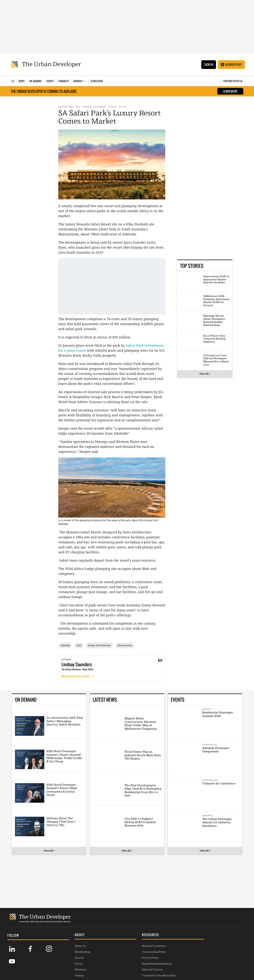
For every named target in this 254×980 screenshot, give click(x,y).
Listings (60, 965)
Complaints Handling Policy (120, 965)
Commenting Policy (115, 942)
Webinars (61, 960)
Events (59, 954)
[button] (77, 925)
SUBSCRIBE (209, 953)
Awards (60, 948)
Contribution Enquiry (164, 948)
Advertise (157, 942)
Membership (231, 65)
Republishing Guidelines (118, 954)
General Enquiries (162, 936)
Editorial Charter (114, 960)
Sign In (208, 65)
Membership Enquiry (164, 960)
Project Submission (163, 954)
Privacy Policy (112, 948)
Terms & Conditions (115, 936)
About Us (61, 936)
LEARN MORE (230, 92)
